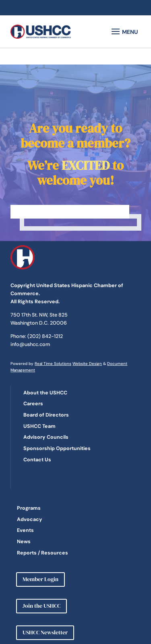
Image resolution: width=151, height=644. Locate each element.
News (24, 542)
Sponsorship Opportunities (57, 448)
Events (25, 530)
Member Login (40, 579)
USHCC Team (39, 426)
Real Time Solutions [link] (53, 364)
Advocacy (30, 519)
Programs (29, 508)
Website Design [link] (87, 364)
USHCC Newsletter (45, 632)
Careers (33, 404)
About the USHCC (45, 393)
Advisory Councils (46, 437)
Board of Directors (46, 415)
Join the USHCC (41, 606)
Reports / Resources (42, 553)
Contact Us (37, 460)
